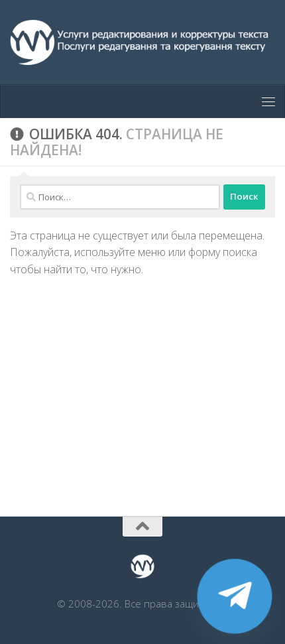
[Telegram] (235, 596)
